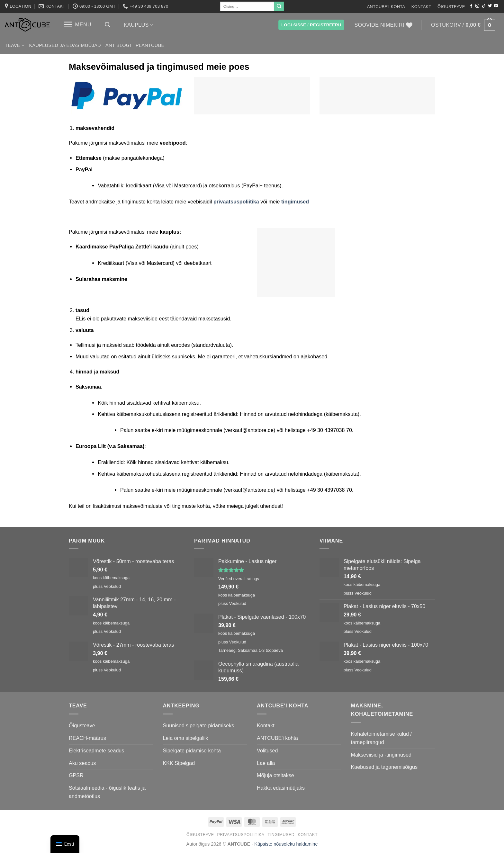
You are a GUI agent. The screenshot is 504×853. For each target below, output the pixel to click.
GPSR (76, 775)
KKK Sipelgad (179, 763)
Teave (15, 45)
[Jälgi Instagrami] (477, 6)
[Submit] (279, 6)
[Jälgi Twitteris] (490, 6)
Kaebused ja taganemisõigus (384, 767)
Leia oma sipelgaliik (186, 738)
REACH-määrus (87, 738)
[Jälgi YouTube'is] (496, 6)
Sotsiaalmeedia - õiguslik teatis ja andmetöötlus (107, 792)
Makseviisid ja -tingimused (381, 755)
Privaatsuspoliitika (241, 835)
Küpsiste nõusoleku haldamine (286, 844)
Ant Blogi (118, 45)
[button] (77, 25)
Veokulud (112, 586)
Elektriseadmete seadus (96, 750)
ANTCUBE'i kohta (386, 7)
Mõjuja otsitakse (275, 775)
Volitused (267, 750)
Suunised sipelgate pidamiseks (199, 725)
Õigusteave (451, 7)
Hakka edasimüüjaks (281, 788)
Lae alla (266, 763)
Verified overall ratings (239, 579)
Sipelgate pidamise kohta (192, 750)
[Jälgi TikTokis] (484, 6)
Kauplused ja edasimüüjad (65, 45)
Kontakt (421, 7)
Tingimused (281, 835)
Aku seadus (82, 763)
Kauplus (138, 25)
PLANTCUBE (150, 45)
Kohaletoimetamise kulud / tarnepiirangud (382, 738)
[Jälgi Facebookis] (471, 6)
